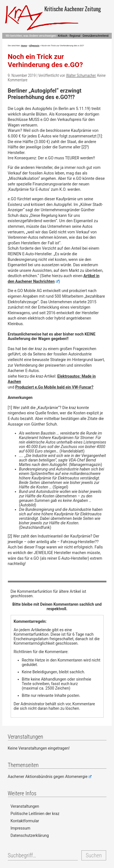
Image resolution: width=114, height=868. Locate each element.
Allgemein (34, 46)
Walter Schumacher (81, 75)
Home (24, 46)
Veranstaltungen (25, 806)
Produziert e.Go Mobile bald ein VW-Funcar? (54, 387)
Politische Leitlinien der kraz (35, 814)
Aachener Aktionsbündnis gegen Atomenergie (50, 777)
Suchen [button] (94, 855)
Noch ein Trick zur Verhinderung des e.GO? (45, 61)
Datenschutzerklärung (30, 835)
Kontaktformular (25, 821)
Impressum (20, 828)
